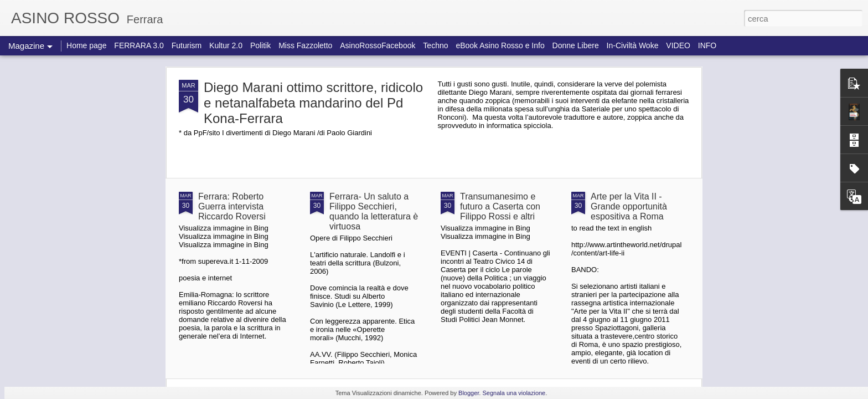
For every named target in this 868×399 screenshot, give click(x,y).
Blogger (469, 393)
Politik (260, 45)
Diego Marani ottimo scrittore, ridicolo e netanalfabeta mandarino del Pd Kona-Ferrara (313, 103)
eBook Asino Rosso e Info (500, 45)
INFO (707, 45)
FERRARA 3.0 (139, 45)
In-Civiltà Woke (633, 45)
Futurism (187, 45)
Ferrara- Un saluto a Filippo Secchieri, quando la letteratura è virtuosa (374, 211)
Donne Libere (576, 45)
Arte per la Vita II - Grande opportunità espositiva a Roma (629, 206)
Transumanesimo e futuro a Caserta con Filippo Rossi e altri (500, 206)
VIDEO (678, 45)
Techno (435, 45)
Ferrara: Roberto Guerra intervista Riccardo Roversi (232, 206)
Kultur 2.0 (226, 45)
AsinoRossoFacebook (378, 45)
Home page (86, 45)
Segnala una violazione (514, 393)
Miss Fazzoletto (305, 45)
